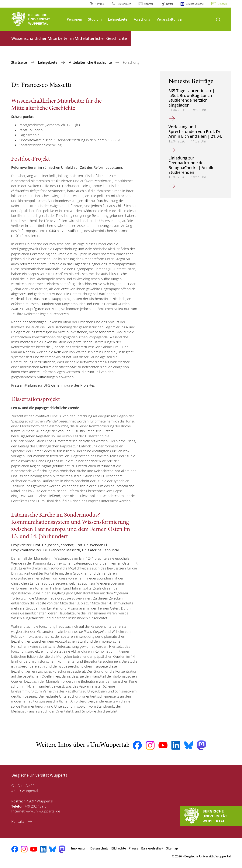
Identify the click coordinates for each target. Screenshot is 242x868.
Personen (74, 19)
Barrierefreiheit (152, 848)
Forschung (142, 19)
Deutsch (222, 4)
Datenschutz (99, 848)
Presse (134, 848)
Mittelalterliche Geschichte (91, 62)
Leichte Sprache (195, 4)
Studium (95, 19)
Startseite (19, 62)
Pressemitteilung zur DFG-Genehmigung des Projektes (53, 385)
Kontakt (18, 822)
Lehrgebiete (118, 19)
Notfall (170, 4)
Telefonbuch (124, 4)
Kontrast (100, 4)
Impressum (79, 848)
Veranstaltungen (170, 19)
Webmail (149, 4)
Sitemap (172, 848)
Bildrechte (119, 848)
